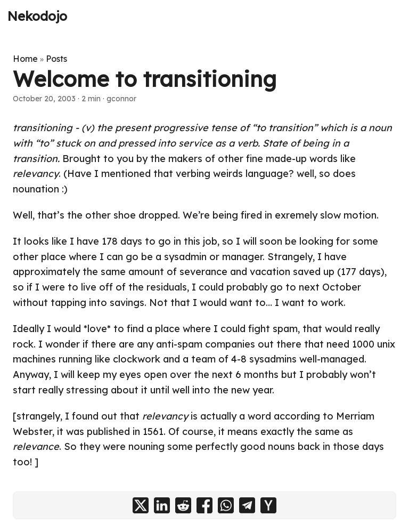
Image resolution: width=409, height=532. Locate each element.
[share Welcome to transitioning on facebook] (204, 505)
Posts (56, 59)
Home (25, 59)
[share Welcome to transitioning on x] (141, 505)
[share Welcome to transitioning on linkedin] (162, 505)
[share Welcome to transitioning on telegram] (247, 505)
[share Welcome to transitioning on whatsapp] (226, 505)
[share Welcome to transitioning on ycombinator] (268, 505)
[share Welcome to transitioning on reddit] (183, 505)
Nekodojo (37, 16)
